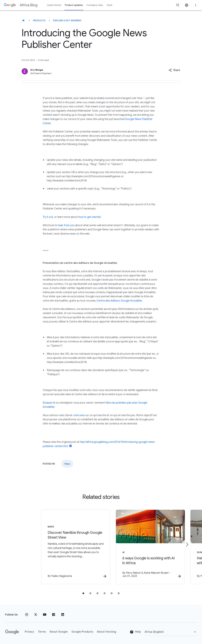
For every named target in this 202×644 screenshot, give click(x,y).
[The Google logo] (12, 632)
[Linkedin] (63, 615)
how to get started (89, 217)
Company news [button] (95, 5)
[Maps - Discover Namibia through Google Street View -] (59, 547)
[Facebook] (54, 615)
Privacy (29, 632)
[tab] (83, 593)
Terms (42, 632)
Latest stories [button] (54, 5)
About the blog (107, 632)
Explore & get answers (67, 20)
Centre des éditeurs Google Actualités (119, 301)
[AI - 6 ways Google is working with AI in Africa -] (143, 547)
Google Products (82, 632)
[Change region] (171, 632)
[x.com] (36, 615)
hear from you (66, 225)
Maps (67, 464)
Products (39, 20)
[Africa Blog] (23, 20)
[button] (174, 70)
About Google (59, 632)
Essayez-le (49, 403)
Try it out (48, 217)
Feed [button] (109, 5)
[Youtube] (45, 615)
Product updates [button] (74, 5)
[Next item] (187, 545)
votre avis (79, 415)
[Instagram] (27, 615)
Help (135, 632)
